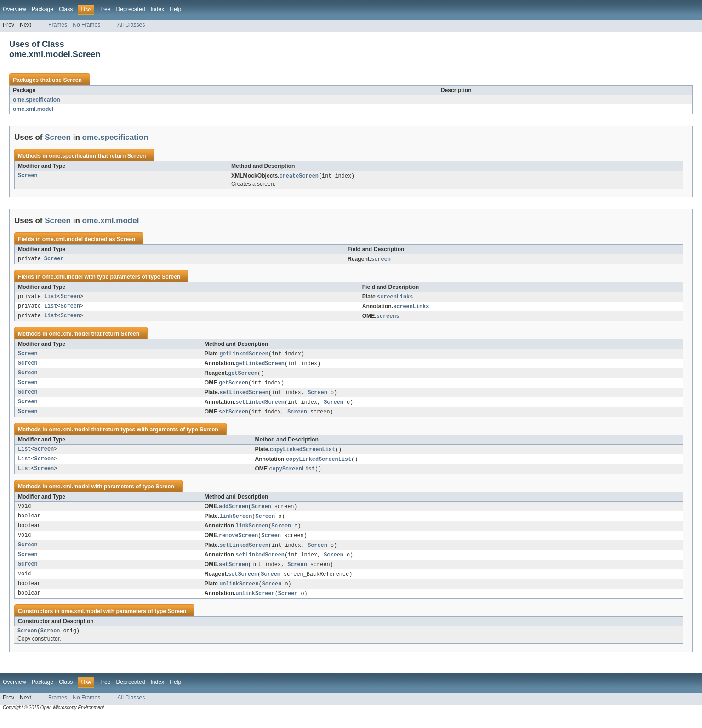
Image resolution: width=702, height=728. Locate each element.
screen (381, 260)
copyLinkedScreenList (302, 455)
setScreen (234, 417)
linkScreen (236, 524)
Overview (14, 9)
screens (388, 318)
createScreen (299, 176)
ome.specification (37, 100)
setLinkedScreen (244, 397)
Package (43, 9)
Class (66, 9)
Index (157, 9)
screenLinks (395, 298)
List (51, 298)
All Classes (131, 25)
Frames (58, 25)
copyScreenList (292, 476)
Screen (72, 80)
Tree (105, 9)
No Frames (86, 25)
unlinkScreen (239, 595)
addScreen (234, 514)
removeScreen (238, 544)
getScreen (243, 377)
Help (175, 9)
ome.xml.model (33, 109)
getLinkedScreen (244, 356)
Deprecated (131, 9)
